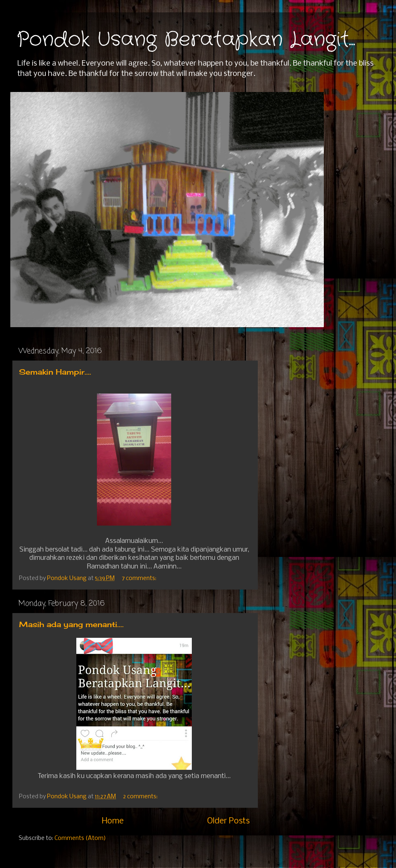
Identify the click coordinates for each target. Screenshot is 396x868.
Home (113, 821)
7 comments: (140, 579)
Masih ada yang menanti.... (71, 624)
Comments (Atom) (80, 839)
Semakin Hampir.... (55, 372)
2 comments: (141, 797)
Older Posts (228, 821)
